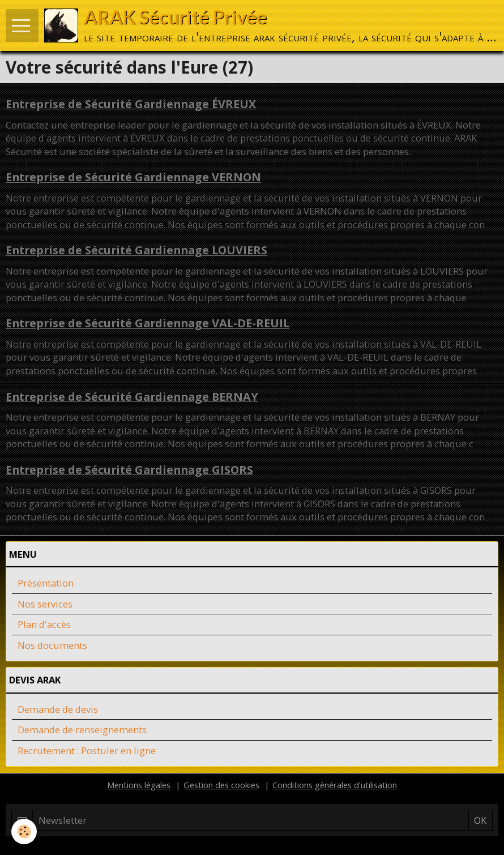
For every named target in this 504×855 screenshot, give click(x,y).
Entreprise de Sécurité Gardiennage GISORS (129, 470)
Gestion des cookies (221, 785)
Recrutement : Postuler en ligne (87, 751)
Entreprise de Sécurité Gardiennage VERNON (133, 178)
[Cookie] (24, 832)
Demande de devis (58, 709)
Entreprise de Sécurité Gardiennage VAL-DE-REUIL (148, 324)
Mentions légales (139, 785)
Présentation (46, 583)
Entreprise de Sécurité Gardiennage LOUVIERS (136, 251)
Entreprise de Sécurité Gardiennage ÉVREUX (131, 104)
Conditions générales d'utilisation (335, 785)
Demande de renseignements (82, 730)
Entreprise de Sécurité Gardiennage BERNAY (132, 397)
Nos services (45, 604)
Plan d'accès (44, 624)
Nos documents (52, 645)
